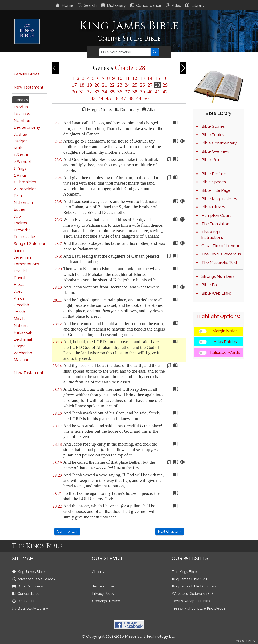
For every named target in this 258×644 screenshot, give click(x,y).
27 (150, 85)
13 (142, 78)
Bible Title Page (216, 190)
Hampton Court (216, 215)
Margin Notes (225, 331)
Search (88, 5)
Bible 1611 (210, 160)
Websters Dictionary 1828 (193, 594)
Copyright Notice (106, 601)
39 (142, 92)
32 (89, 92)
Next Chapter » (170, 531)
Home (65, 5)
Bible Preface (214, 174)
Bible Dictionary (28, 586)
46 (116, 98)
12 (135, 78)
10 (120, 78)
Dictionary (114, 5)
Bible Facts (212, 285)
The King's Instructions (212, 235)
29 (164, 85)
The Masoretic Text (219, 262)
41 (157, 92)
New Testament (28, 87)
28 (157, 85)
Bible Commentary (219, 143)
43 (93, 98)
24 (127, 85)
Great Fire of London (221, 246)
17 (74, 85)
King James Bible (29, 572)
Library (195, 5)
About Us (100, 572)
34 (105, 92)
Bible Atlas (24, 601)
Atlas (174, 5)
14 (150, 78)
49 (139, 98)
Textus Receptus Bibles (191, 601)
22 (112, 85)
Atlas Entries (225, 342)
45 (108, 98)
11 (127, 78)
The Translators (216, 224)
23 (120, 85)
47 (123, 98)
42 (164, 92)
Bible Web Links (216, 293)
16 (164, 78)
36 (120, 92)
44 (101, 98)
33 (97, 92)
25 (135, 85)
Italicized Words (225, 352)
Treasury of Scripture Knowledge (199, 608)
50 (146, 98)
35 (112, 92)
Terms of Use (103, 586)
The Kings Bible (185, 572)
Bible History (213, 207)
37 (127, 92)
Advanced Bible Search (34, 579)
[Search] (125, 52)
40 (150, 92)
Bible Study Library (30, 608)
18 (82, 85)
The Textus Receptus (221, 254)
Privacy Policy (103, 594)
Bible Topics (213, 135)
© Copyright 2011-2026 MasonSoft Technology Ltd (129, 636)
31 (82, 92)
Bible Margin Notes (219, 199)
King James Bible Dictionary (194, 586)
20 (97, 85)
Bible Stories (213, 126)
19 (89, 85)
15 (157, 78)
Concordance (146, 5)
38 (135, 92)
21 (105, 85)
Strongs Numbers (218, 276)
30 (74, 92)
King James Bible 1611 (190, 579)
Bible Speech (214, 182)
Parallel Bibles (27, 74)
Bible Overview (215, 151)
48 (131, 98)
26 (142, 85)
